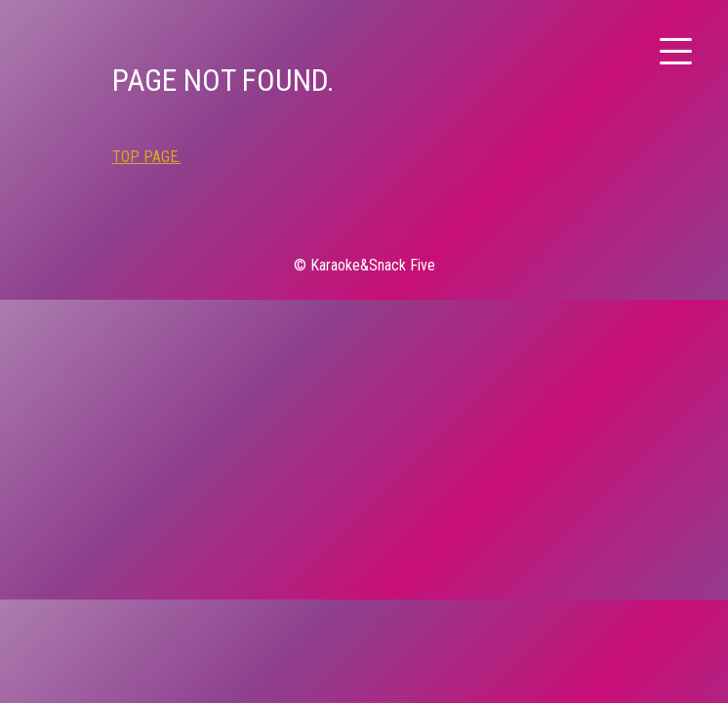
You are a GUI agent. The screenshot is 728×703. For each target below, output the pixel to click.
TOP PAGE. (146, 157)
